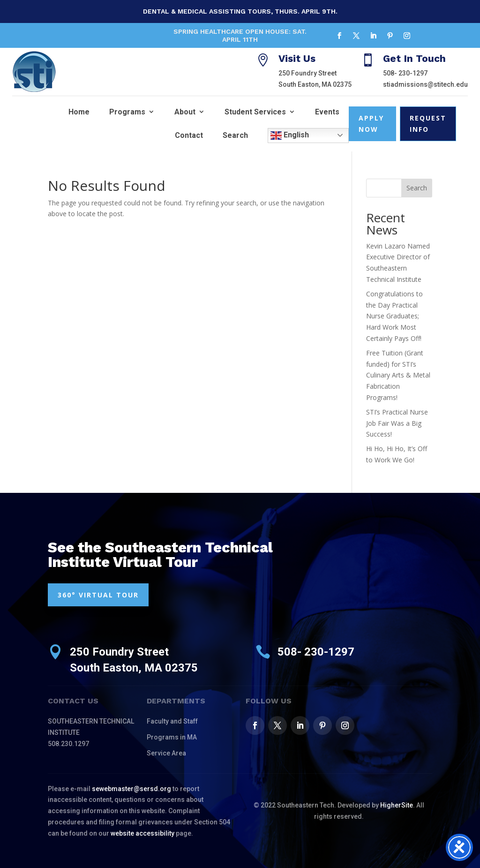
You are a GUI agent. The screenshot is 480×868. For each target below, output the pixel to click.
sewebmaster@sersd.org (131, 789)
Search (235, 135)
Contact (189, 135)
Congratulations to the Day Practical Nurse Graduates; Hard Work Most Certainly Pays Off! (394, 316)
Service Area (166, 753)
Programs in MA (172, 737)
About (185, 112)
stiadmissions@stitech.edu (425, 84)
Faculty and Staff (172, 721)
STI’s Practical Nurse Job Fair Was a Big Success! (397, 423)
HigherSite (397, 805)
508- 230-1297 (405, 73)
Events (327, 112)
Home (79, 112)
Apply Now (371, 124)
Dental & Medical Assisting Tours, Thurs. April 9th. (240, 11)
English (290, 136)
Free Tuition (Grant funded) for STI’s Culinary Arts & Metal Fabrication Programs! (398, 375)
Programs (127, 112)
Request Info (428, 124)
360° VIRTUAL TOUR (98, 595)
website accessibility (142, 833)
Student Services (255, 112)
